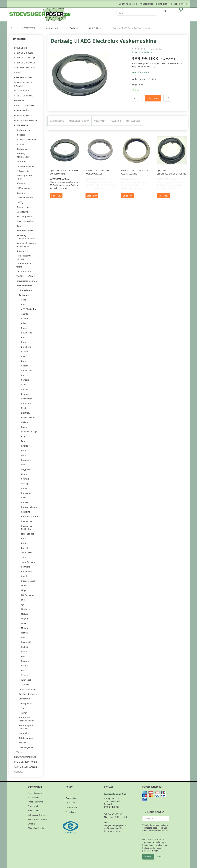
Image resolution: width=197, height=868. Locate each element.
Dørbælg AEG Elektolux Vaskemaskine (135, 172)
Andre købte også (79, 121)
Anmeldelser (133, 121)
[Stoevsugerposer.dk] (40, 14)
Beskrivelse (57, 121)
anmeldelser (156, 49)
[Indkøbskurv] (183, 11)
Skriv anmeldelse (143, 52)
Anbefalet (100, 121)
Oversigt (32, 824)
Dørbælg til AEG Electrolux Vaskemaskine (171, 172)
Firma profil (162, 4)
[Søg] (156, 13)
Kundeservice (146, 4)
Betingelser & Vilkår (37, 815)
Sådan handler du (128, 4)
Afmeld (160, 857)
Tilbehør (116, 121)
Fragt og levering (180, 4)
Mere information (140, 72)
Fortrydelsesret (35, 793)
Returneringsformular (38, 819)
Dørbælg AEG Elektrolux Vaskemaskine (64, 172)
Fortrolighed (33, 797)
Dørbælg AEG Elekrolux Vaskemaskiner (99, 172)
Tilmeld (148, 857)
